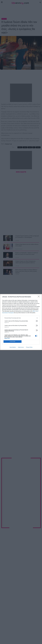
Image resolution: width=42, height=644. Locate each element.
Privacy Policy (29, 347)
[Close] (39, 297)
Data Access (21, 347)
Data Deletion (13, 347)
